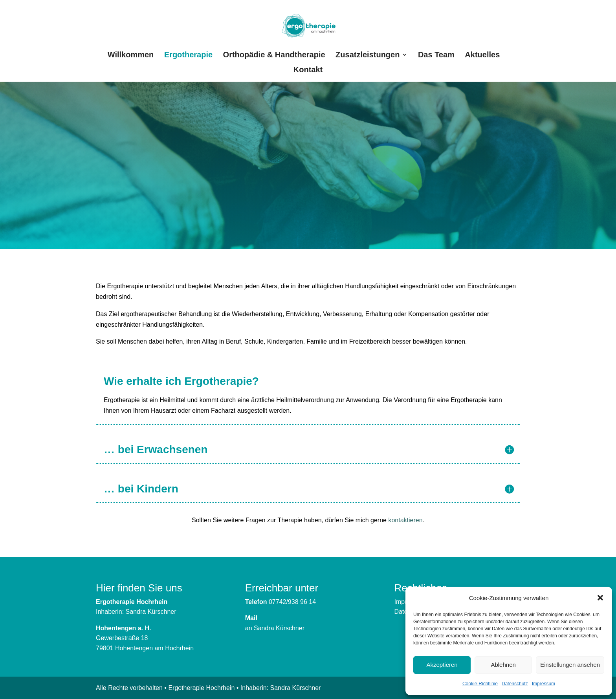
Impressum (544, 684)
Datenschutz (515, 684)
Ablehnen (503, 665)
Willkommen (131, 55)
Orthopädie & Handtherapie (274, 55)
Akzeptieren (442, 665)
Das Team (436, 55)
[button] (600, 598)
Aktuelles (482, 55)
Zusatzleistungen (368, 55)
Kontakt (308, 70)
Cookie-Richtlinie (480, 684)
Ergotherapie (188, 55)
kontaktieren (405, 520)
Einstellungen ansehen (570, 665)
